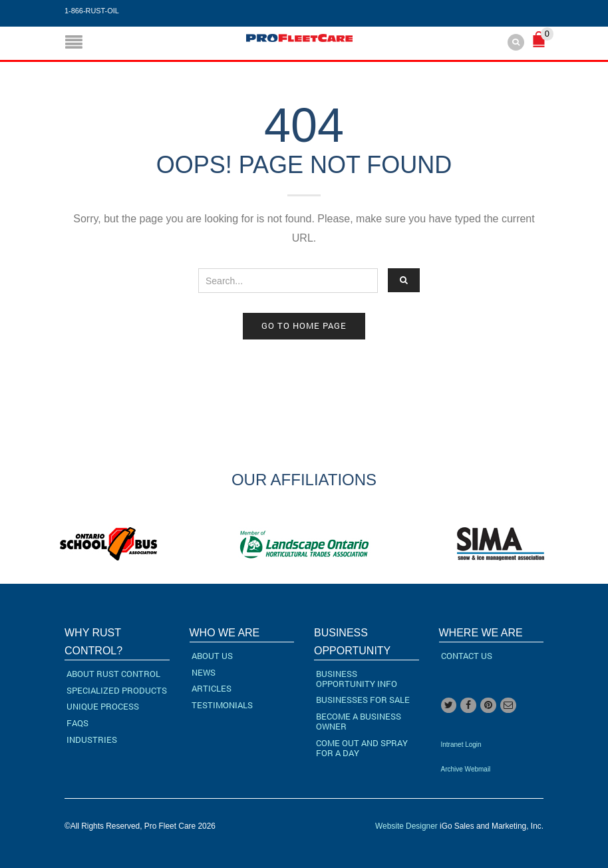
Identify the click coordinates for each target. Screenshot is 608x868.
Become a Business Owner (359, 721)
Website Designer (406, 826)
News (204, 672)
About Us (212, 656)
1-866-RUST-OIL (92, 11)
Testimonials (222, 705)
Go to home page (304, 325)
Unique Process (103, 706)
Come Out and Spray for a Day (362, 748)
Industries (92, 740)
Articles (212, 688)
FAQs (77, 723)
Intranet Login (461, 745)
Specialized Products (117, 690)
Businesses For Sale (363, 700)
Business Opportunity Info (357, 679)
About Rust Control (113, 674)
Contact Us (467, 656)
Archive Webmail (466, 769)
